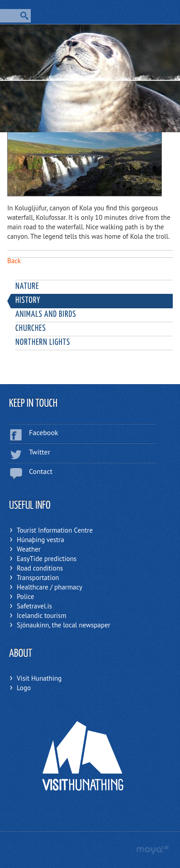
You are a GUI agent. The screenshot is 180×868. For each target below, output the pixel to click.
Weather (29, 549)
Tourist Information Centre (55, 530)
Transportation (38, 578)
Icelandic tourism (42, 615)
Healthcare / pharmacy (50, 587)
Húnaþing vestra (40, 540)
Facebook (44, 432)
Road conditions (40, 568)
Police (25, 596)
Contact (41, 471)
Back (14, 261)
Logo (24, 688)
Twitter (40, 452)
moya (152, 850)
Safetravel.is (34, 606)
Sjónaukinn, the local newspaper (64, 625)
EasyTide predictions (47, 559)
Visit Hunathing (39, 678)
